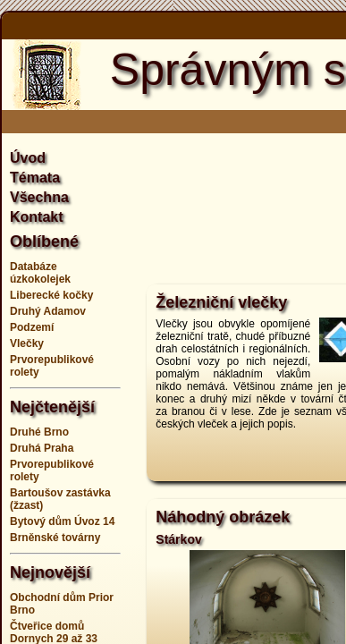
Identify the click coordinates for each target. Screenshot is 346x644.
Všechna (39, 197)
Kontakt (37, 217)
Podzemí (32, 327)
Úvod (28, 158)
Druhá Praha (42, 448)
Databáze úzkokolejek (40, 273)
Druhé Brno (39, 432)
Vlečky (27, 343)
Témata (35, 178)
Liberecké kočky (51, 295)
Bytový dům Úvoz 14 (62, 521)
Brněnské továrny (55, 538)
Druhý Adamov (48, 311)
